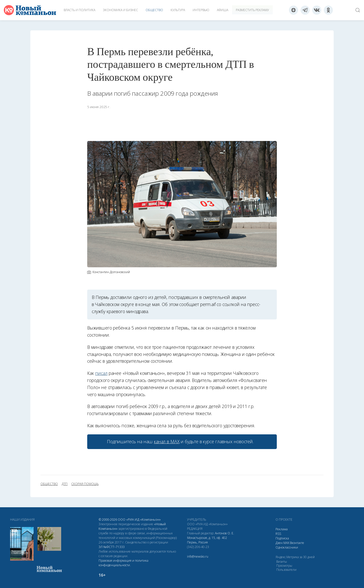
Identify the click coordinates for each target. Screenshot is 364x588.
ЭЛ (112, 547)
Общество (154, 10)
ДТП (65, 484)
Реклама (282, 529)
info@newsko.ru (198, 556)
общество (49, 484)
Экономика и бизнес (120, 10)
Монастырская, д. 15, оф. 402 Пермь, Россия (207, 540)
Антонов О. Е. (224, 533)
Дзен (279, 543)
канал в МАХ (167, 441)
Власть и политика (79, 10)
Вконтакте (297, 543)
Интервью (201, 10)
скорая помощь (85, 484)
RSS (278, 534)
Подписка (282, 538)
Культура (178, 10)
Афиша (223, 10)
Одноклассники (287, 547)
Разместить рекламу (252, 10)
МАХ (286, 543)
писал (101, 373)
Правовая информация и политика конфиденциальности (123, 563)
